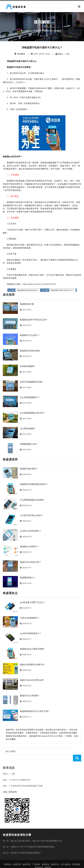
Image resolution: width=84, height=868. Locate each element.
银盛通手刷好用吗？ (29, 469)
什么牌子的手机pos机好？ (32, 515)
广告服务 (36, 857)
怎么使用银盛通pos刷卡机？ (33, 413)
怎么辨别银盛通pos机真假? (32, 500)
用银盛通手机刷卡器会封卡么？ (62, 290)
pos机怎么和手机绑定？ (31, 531)
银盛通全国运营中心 (42, 31)
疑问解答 (58, 31)
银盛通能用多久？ (28, 577)
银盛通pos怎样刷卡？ (30, 546)
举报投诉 (8, 857)
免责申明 (17, 857)
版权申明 (27, 857)
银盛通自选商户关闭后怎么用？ (34, 320)
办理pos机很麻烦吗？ (30, 618)
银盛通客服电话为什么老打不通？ (35, 711)
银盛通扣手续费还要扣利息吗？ (34, 484)
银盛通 (48, 861)
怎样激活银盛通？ (28, 366)
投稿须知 (45, 857)
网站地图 (76, 857)
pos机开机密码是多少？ (31, 633)
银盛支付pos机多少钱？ (31, 562)
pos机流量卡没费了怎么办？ (33, 602)
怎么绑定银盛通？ (28, 428)
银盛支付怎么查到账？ (30, 695)
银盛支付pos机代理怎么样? (32, 680)
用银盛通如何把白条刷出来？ (28, 290)
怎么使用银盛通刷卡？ (30, 397)
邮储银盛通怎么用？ (29, 444)
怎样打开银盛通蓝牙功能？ (32, 382)
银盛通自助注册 (27, 304)
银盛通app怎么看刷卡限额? (32, 649)
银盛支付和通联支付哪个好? (32, 664)
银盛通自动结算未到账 (30, 351)
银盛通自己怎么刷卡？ (30, 335)
